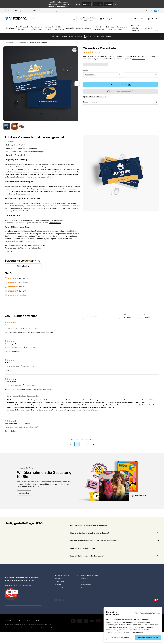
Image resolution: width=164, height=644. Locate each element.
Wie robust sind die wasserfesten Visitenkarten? (89, 525)
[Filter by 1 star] (6, 295)
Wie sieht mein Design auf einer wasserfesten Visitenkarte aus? (95, 541)
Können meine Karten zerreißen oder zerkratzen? (90, 533)
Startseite (9, 42)
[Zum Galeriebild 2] (14, 126)
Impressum (23, 621)
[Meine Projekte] (109, 19)
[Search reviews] (100, 316)
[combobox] (54, 19)
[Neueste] (151, 316)
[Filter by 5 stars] (6, 278)
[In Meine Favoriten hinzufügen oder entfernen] (74, 50)
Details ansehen (138, 59)
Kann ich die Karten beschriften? (83, 548)
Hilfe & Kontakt (60, 581)
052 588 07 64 (9, 621)
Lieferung (58, 585)
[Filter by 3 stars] (6, 287)
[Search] (118, 316)
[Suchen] (77, 19)
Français (98, 4)
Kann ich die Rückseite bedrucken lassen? (87, 556)
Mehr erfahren (55, 223)
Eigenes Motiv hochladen (121, 92)
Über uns (85, 578)
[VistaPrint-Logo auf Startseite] (16, 19)
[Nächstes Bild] (161, 36)
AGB (37, 621)
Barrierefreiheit (60, 588)
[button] (71, 444)
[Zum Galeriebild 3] (22, 126)
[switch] (151, 11)
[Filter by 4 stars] (6, 283)
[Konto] (140, 19)
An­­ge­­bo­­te (157, 28)
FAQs (8, 252)
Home (16, 621)
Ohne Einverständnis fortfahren (148, 613)
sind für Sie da (12, 585)
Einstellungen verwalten (119, 637)
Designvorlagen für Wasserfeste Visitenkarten (23, 248)
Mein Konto (58, 578)
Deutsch (87, 4)
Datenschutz (31, 621)
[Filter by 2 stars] (6, 291)
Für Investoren (86, 585)
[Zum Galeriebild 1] (7, 126)
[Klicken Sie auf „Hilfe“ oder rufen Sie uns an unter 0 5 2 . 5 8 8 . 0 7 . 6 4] (91, 19)
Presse (84, 588)
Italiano (109, 4)
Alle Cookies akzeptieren (148, 637)
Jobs (83, 581)
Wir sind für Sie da (66, 575)
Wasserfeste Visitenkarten (38, 42)
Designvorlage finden (121, 85)
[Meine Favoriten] (126, 19)
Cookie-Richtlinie (136, 632)
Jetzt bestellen (106, 36)
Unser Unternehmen (93, 575)
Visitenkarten (21, 42)
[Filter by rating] (131, 316)
